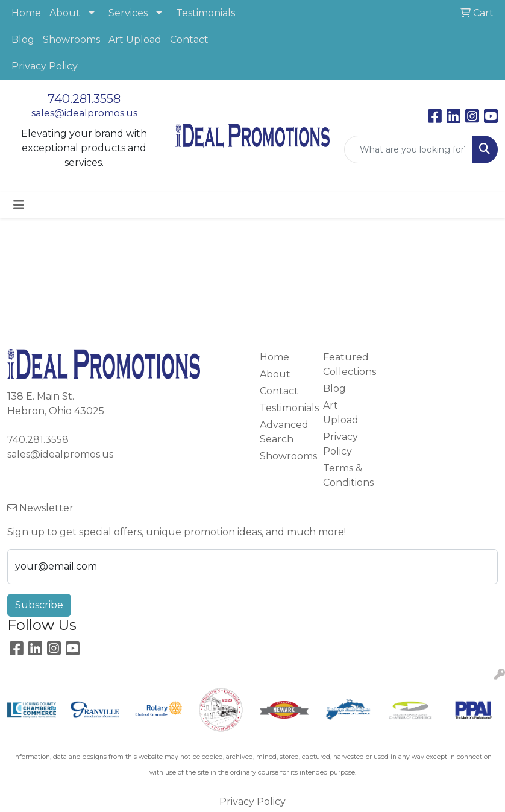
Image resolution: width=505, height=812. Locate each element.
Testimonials (205, 13)
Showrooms (71, 39)
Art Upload (135, 39)
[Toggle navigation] (19, 205)
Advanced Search (284, 432)
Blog (23, 39)
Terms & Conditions (347, 475)
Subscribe (39, 605)
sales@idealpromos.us (84, 113)
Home (26, 13)
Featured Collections (347, 364)
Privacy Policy (45, 66)
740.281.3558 (84, 99)
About (65, 13)
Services (128, 13)
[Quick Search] (408, 149)
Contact (189, 39)
